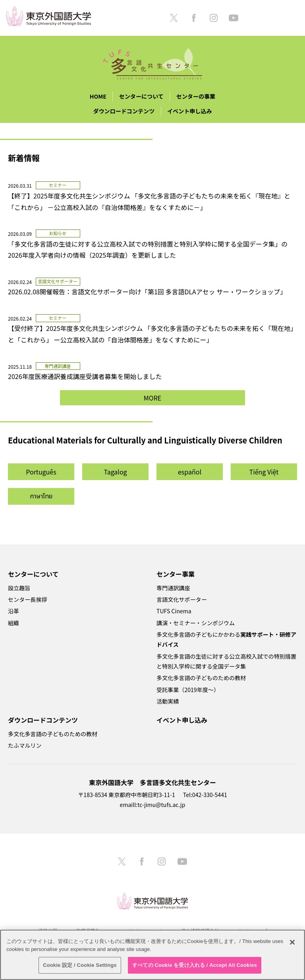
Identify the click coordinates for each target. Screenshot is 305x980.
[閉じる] (292, 942)
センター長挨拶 (28, 599)
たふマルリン (25, 745)
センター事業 (176, 574)
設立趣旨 (19, 588)
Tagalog (115, 472)
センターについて (141, 96)
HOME (98, 96)
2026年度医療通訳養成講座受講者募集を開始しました (85, 376)
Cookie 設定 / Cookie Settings (80, 965)
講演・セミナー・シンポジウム (196, 623)
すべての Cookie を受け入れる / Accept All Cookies (195, 965)
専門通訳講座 (173, 588)
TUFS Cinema (174, 611)
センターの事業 (196, 96)
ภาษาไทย (41, 496)
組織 (14, 623)
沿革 (14, 611)
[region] (152, 955)
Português (41, 472)
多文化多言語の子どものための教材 (201, 678)
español (190, 472)
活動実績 (168, 701)
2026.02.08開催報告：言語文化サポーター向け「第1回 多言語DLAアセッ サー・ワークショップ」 (147, 292)
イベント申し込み (190, 111)
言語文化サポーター (182, 599)
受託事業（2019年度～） (188, 690)
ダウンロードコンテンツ (124, 111)
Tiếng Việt (264, 472)
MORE (152, 398)
